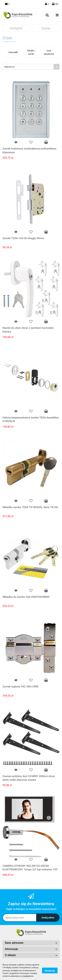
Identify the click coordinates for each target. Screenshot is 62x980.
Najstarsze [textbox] (10, 67)
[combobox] (31, 67)
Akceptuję (50, 971)
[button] (55, 4)
